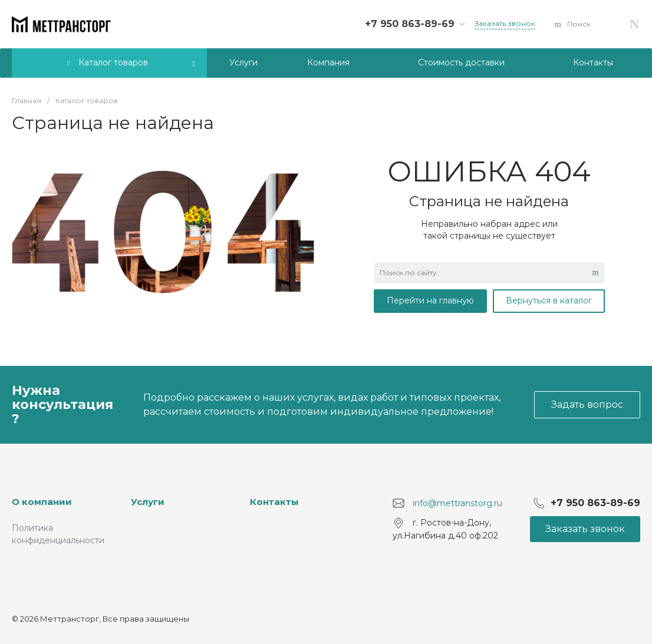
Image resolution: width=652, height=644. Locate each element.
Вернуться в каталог (549, 300)
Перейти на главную (430, 300)
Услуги (148, 502)
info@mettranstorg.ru (457, 503)
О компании (42, 502)
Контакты (274, 502)
